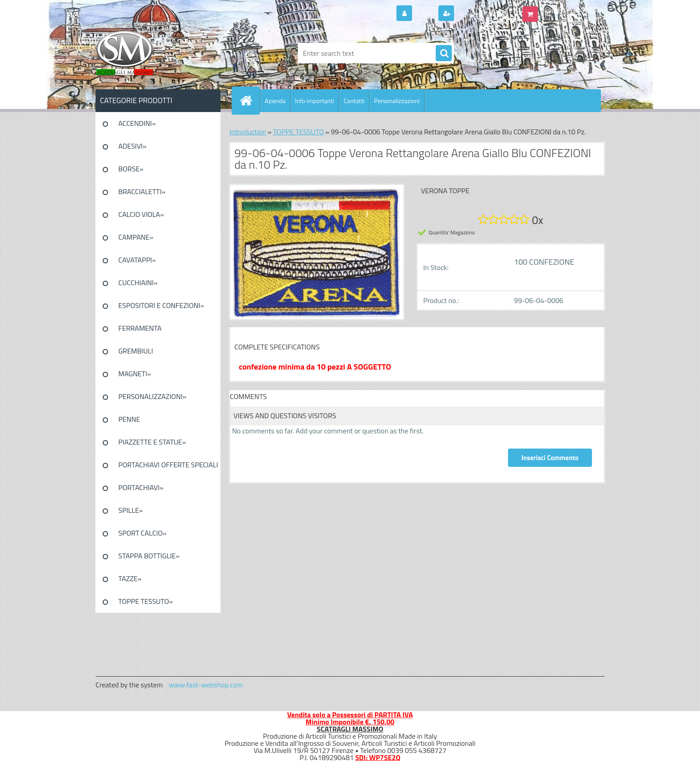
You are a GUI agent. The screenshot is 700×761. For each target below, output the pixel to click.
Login (424, 14)
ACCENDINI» (137, 123)
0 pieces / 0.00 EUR (570, 10)
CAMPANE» (136, 237)
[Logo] (157, 53)
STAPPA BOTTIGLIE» (149, 556)
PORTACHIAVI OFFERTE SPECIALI (168, 465)
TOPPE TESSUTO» (146, 601)
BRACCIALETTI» (142, 191)
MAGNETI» (135, 374)
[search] (444, 54)
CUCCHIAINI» (138, 283)
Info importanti (315, 101)
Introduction (248, 132)
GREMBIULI (136, 351)
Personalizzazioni (397, 101)
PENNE (129, 419)
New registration (482, 14)
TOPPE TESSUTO (299, 132)
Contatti (354, 101)
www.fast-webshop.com (206, 685)
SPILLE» (131, 510)
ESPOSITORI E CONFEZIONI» (161, 305)
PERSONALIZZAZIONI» (152, 396)
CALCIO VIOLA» (141, 214)
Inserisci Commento (550, 458)
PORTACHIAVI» (141, 487)
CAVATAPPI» (137, 260)
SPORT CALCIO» (142, 533)
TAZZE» (130, 578)
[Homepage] (250, 100)
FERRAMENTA (140, 328)
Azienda (275, 101)
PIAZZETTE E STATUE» (152, 442)
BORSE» (131, 169)
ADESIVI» (132, 146)
